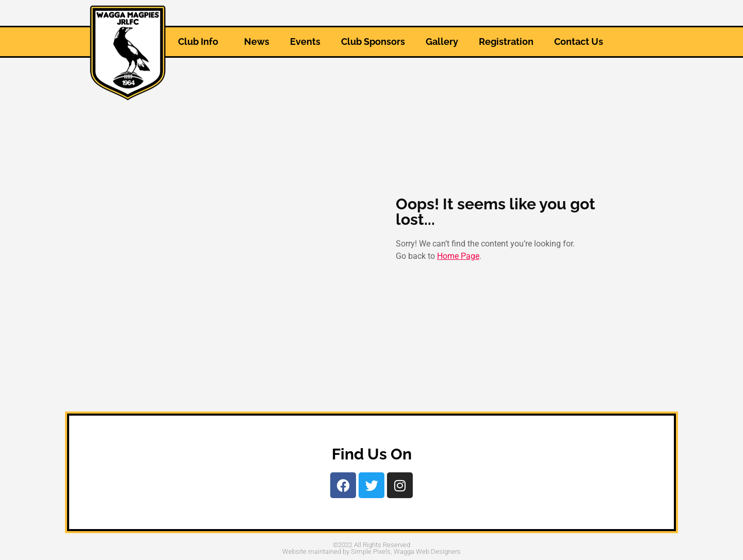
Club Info (201, 42)
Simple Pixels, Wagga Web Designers (406, 551)
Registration (506, 42)
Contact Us (579, 42)
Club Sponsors (373, 42)
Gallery (442, 42)
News (257, 42)
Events (305, 42)
